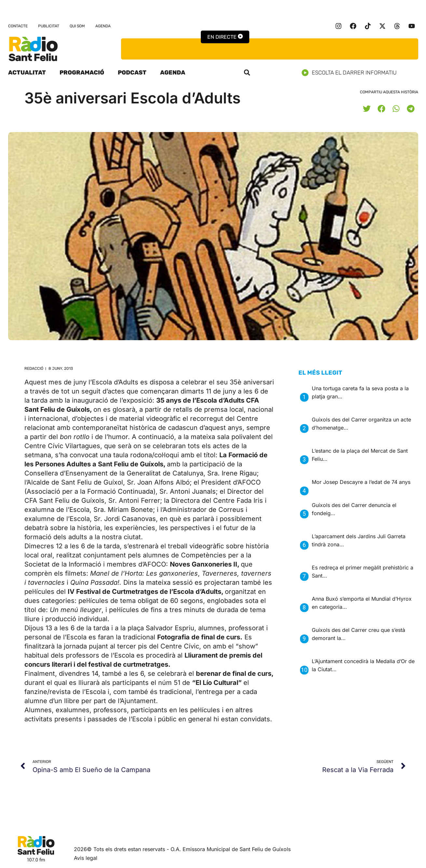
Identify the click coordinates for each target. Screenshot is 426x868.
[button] (247, 73)
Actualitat (27, 73)
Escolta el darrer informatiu (352, 73)
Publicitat (49, 26)
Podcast (132, 73)
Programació (82, 73)
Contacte (18, 26)
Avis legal (86, 858)
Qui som (77, 26)
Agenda (103, 26)
